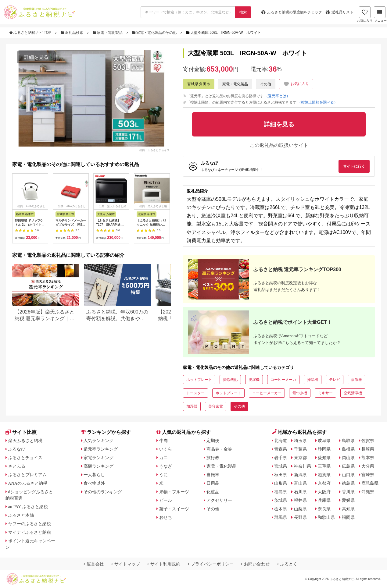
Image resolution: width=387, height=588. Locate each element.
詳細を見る (36, 57)
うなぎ (166, 466)
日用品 (213, 483)
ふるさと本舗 (21, 515)
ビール (166, 500)
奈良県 (324, 509)
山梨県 (300, 509)
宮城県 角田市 (199, 84)
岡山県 (348, 458)
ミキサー (325, 393)
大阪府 (324, 492)
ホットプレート (199, 380)
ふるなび (17, 449)
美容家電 (216, 406)
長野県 (300, 517)
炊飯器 (357, 380)
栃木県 (281, 509)
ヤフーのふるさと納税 (30, 524)
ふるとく (287, 564)
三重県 (324, 466)
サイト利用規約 (164, 564)
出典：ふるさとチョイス (154, 150)
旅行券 (213, 458)
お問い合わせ (255, 564)
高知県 (348, 509)
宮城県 (281, 466)
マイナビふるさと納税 (30, 532)
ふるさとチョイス (25, 458)
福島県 (281, 492)
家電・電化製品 (108, 33)
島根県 (348, 449)
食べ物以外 (94, 483)
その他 (266, 84)
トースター (195, 393)
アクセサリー (219, 500)
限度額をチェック (292, 12)
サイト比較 (21, 432)
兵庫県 (324, 500)
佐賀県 (368, 441)
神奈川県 (303, 466)
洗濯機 (254, 380)
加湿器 (192, 406)
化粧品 (213, 492)
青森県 (281, 449)
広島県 (348, 466)
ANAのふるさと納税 (28, 483)
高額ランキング (99, 466)
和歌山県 (326, 517)
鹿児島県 (370, 483)
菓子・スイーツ (174, 509)
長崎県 (368, 449)
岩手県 (281, 458)
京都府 (324, 483)
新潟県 (300, 475)
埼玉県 (300, 441)
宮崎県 (368, 475)
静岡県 (324, 449)
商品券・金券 (219, 449)
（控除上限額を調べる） (317, 102)
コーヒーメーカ (283, 380)
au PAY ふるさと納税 (28, 507)
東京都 (300, 458)
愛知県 (324, 458)
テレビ (335, 380)
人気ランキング (99, 441)
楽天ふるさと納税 (25, 441)
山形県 (281, 483)
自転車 (213, 475)
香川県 (348, 492)
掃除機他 (230, 380)
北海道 (281, 441)
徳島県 (348, 483)
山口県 (348, 475)
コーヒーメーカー (267, 393)
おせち (166, 517)
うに (163, 475)
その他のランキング (103, 492)
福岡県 (348, 517)
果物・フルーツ (174, 492)
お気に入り (365, 14)
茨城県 (281, 500)
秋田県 (281, 475)
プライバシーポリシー (211, 564)
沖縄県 (368, 492)
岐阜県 (324, 441)
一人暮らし (94, 475)
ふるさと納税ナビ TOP (31, 33)
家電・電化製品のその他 (155, 33)
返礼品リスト (340, 12)
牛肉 (163, 441)
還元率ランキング (101, 449)
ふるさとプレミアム (27, 475)
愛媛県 (348, 500)
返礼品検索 (73, 33)
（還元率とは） (277, 96)
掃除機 (313, 380)
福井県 (300, 500)
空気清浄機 (353, 393)
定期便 (213, 441)
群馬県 (281, 517)
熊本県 (368, 458)
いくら (166, 449)
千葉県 (300, 449)
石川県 (300, 492)
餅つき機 (300, 393)
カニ (163, 458)
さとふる (17, 466)
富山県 (300, 483)
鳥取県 (348, 441)
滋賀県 (324, 475)
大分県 (368, 466)
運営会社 (94, 564)
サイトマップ (126, 564)
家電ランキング (99, 458)
